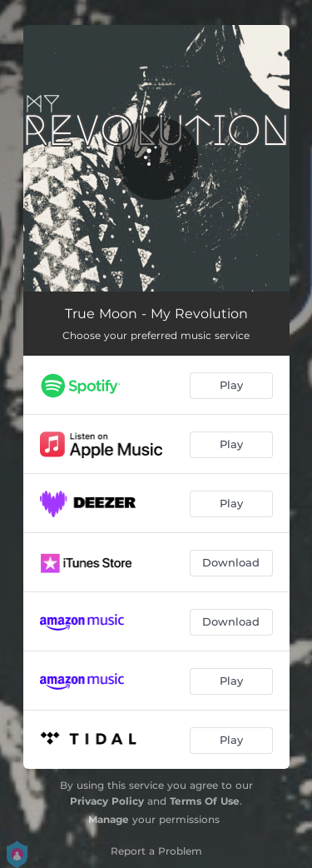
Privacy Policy (107, 801)
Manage (109, 819)
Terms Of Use (205, 801)
